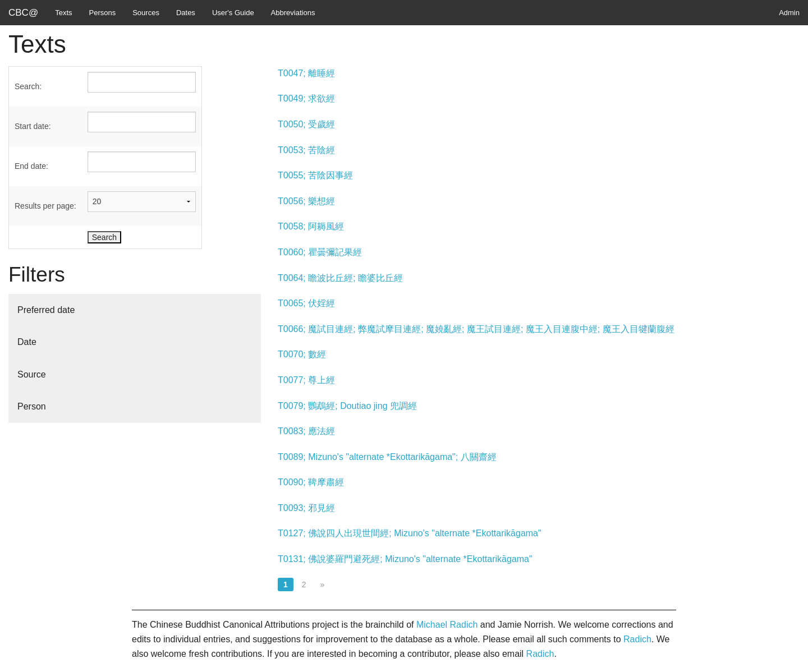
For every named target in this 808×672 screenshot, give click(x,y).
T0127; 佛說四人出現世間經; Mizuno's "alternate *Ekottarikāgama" (410, 533)
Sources (146, 13)
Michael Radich (447, 625)
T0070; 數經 (302, 354)
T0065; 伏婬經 (306, 303)
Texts (63, 13)
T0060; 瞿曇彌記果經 (320, 252)
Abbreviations (293, 13)
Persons (103, 13)
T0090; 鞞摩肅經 (311, 482)
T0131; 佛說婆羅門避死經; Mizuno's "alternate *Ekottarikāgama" (405, 559)
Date (27, 342)
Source (32, 374)
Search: (28, 86)
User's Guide (233, 13)
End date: (31, 166)
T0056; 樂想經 (306, 201)
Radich (637, 639)
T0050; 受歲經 (306, 124)
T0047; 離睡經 (306, 73)
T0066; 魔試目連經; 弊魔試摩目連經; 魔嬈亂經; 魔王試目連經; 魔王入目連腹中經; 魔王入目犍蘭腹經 (476, 329)
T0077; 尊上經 (306, 380)
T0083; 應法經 (306, 431)
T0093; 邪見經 (306, 508)
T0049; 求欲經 (306, 98)
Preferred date (46, 310)
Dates (186, 13)
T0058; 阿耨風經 (311, 226)
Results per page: (45, 206)
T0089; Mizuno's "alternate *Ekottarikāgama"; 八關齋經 (387, 457)
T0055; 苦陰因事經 (315, 175)
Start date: (33, 126)
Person (32, 406)
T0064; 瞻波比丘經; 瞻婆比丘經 (340, 278)
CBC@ (23, 13)
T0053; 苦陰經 (306, 150)
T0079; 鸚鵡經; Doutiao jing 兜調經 (347, 406)
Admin (789, 13)
